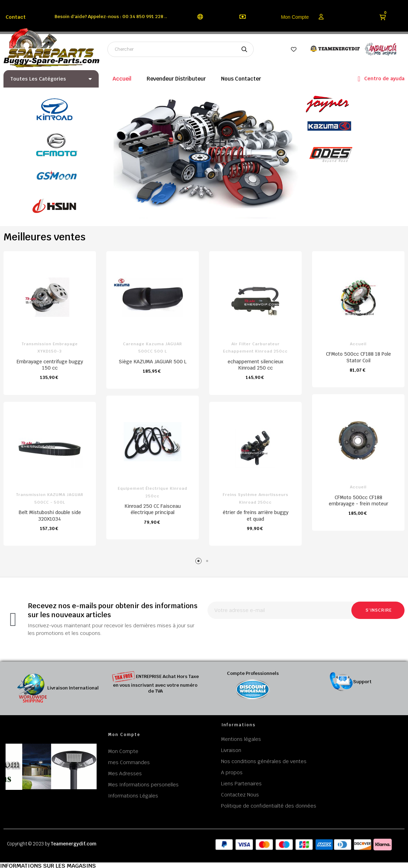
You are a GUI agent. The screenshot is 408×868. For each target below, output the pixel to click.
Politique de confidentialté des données (269, 806)
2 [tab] (208, 562)
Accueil (358, 344)
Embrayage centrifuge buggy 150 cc (50, 365)
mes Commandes (129, 762)
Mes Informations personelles (143, 785)
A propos (232, 772)
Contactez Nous (240, 795)
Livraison (231, 750)
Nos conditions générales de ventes (264, 761)
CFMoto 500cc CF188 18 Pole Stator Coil (358, 357)
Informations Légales (133, 796)
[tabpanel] (153, 399)
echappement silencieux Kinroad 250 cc (255, 365)
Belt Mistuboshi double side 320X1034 (50, 515)
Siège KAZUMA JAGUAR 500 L (153, 362)
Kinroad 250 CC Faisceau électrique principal (153, 509)
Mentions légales (241, 739)
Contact (16, 17)
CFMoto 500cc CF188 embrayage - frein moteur (358, 501)
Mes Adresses (125, 774)
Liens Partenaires (241, 784)
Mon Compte (295, 17)
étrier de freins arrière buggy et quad (256, 515)
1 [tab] (200, 562)
